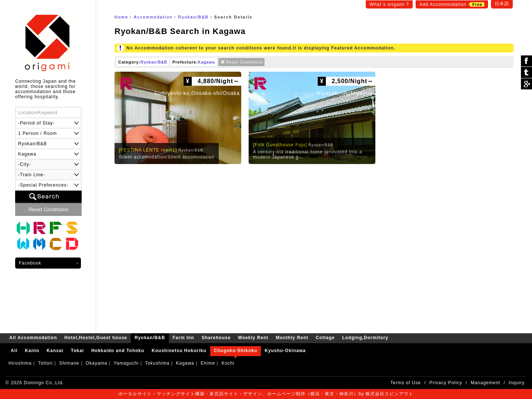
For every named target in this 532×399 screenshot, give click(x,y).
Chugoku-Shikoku (236, 351)
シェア (526, 61)
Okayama (96, 363)
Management (485, 383)
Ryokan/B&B (193, 17)
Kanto (32, 351)
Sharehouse (72, 228)
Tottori (45, 363)
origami (48, 43)
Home (121, 17)
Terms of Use (406, 383)
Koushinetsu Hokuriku (179, 351)
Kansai (55, 351)
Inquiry (517, 383)
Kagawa (207, 62)
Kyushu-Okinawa (285, 351)
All (14, 351)
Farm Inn (56, 228)
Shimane (69, 363)
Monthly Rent (40, 244)
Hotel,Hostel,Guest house (23, 228)
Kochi (228, 363)
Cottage (56, 244)
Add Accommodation (452, 4)
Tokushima (157, 363)
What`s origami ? (389, 4)
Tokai (77, 351)
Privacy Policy (446, 383)
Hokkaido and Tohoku (118, 351)
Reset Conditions (245, 62)
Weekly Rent (23, 244)
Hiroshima (20, 363)
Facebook (30, 263)
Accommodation (153, 17)
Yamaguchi (126, 363)
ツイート (526, 73)
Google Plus (526, 84)
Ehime (208, 363)
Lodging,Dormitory (72, 244)
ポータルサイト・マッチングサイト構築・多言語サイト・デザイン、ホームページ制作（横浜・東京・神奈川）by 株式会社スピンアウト (266, 394)
